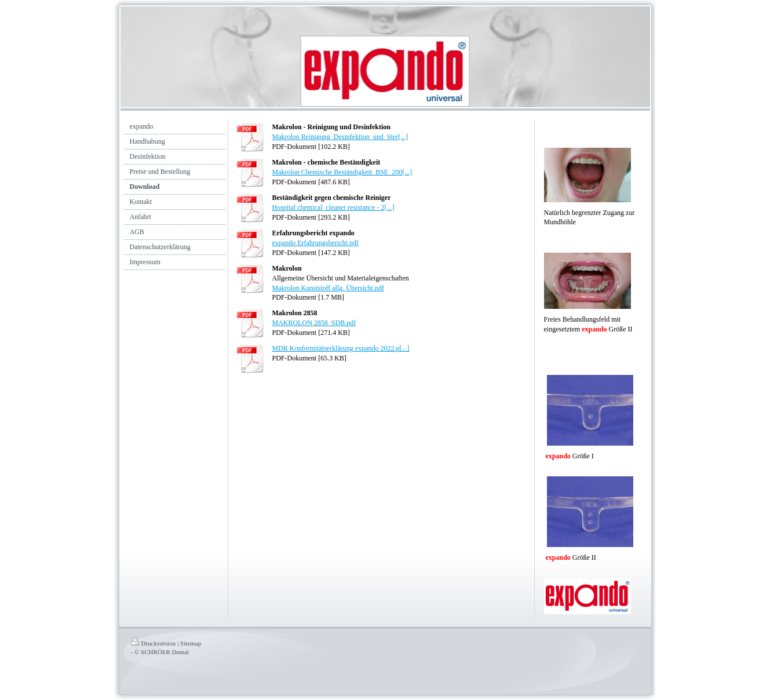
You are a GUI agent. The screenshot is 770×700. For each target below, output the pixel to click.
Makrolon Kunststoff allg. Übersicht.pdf (328, 288)
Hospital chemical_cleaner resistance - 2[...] (333, 207)
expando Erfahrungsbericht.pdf (315, 243)
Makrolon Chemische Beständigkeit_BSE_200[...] (342, 172)
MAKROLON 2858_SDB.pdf (314, 323)
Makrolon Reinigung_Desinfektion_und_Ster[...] (340, 137)
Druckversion (154, 643)
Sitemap (191, 643)
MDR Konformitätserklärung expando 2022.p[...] (341, 348)
